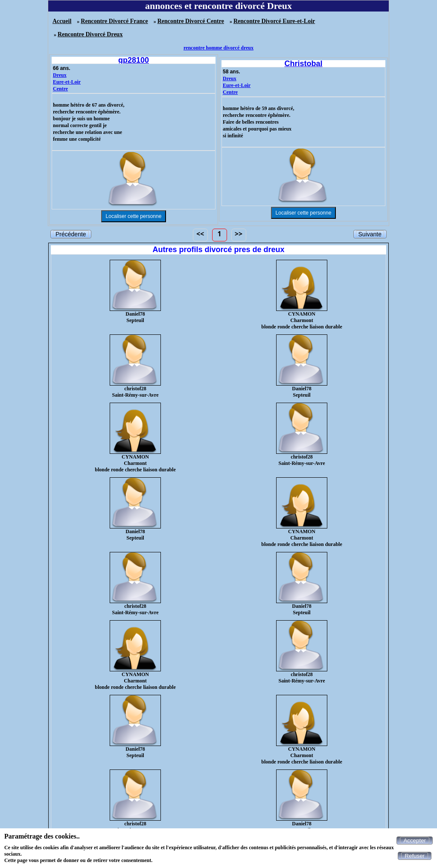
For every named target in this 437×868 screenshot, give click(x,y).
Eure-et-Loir (67, 82)
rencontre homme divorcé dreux (218, 48)
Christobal (303, 64)
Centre (60, 89)
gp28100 (134, 60)
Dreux (60, 75)
